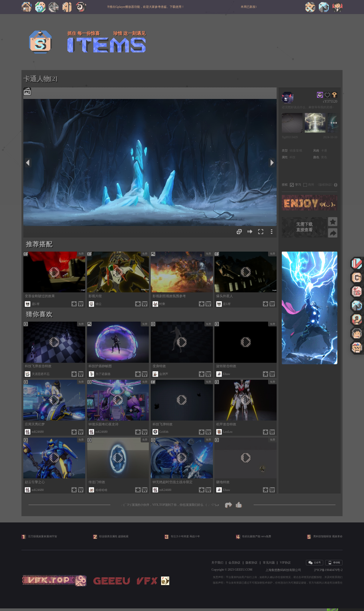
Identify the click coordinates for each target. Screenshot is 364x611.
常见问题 (269, 565)
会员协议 (234, 565)
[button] (308, 359)
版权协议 (251, 565)
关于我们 (217, 565)
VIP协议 (285, 565)
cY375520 (330, 102)
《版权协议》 (325, 185)
